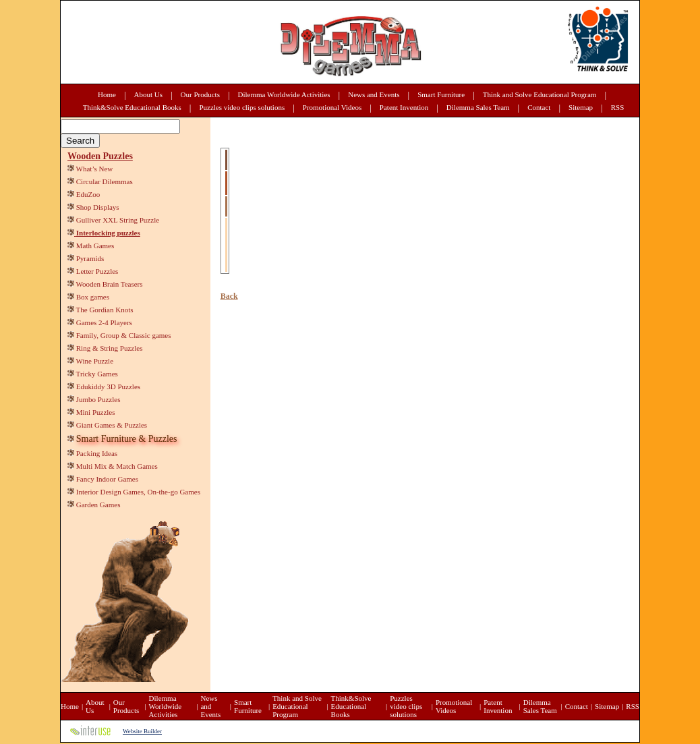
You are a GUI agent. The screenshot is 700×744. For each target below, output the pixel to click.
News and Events (374, 94)
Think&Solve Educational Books (132, 107)
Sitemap (581, 107)
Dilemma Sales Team (478, 107)
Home (107, 94)
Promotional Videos (332, 107)
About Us (148, 94)
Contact (539, 107)
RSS (618, 107)
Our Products (200, 94)
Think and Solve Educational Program (540, 94)
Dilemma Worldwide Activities (284, 94)
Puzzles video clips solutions (242, 107)
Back (229, 296)
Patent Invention (404, 107)
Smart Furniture (441, 94)
